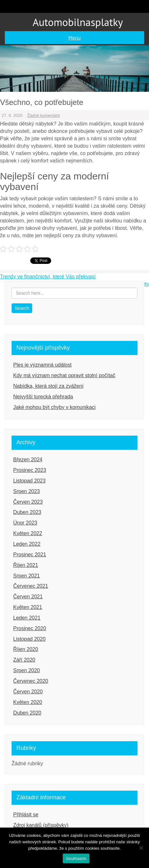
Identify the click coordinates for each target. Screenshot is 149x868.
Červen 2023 (28, 502)
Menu (74, 38)
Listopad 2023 (29, 481)
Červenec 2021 (31, 586)
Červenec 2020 (31, 681)
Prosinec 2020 (30, 628)
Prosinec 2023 (30, 470)
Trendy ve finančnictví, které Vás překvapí (48, 277)
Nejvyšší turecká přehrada (43, 397)
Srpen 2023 (27, 491)
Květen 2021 (28, 607)
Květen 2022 (28, 533)
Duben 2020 (27, 713)
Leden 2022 (27, 544)
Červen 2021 (28, 597)
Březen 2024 (28, 460)
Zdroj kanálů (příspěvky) (41, 825)
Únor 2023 (25, 523)
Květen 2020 (28, 702)
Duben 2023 (27, 512)
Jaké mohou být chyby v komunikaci (54, 407)
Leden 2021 (27, 618)
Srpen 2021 (27, 576)
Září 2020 (24, 660)
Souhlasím (76, 859)
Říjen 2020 (26, 649)
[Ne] (141, 848)
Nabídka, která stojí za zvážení (48, 386)
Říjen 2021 (26, 565)
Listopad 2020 (29, 639)
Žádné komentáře (44, 115)
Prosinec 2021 (30, 555)
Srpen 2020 (27, 670)
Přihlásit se (26, 815)
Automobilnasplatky (78, 22)
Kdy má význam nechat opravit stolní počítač (64, 375)
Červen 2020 (28, 692)
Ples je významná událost (42, 365)
